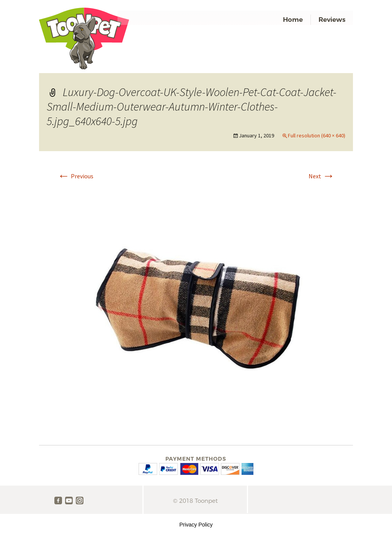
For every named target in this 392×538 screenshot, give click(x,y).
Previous (75, 176)
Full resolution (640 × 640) (317, 135)
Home (293, 20)
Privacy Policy (196, 525)
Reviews (332, 20)
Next (322, 176)
